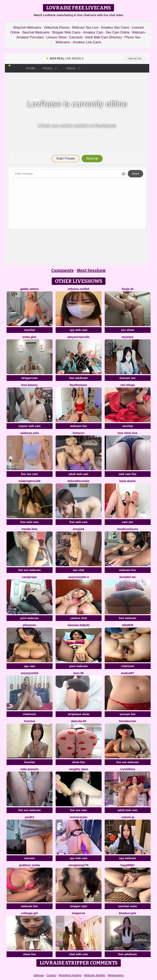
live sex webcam (29, 570)
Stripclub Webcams (27, 27)
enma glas (29, 337)
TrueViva (29, 721)
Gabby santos (29, 289)
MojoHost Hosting (70, 975)
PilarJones (29, 625)
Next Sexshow (91, 270)
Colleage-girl (29, 913)
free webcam (128, 618)
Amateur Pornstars (30, 37)
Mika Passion (30, 769)
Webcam (138, 32)
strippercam (29, 378)
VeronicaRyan (78, 817)
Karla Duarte (127, 481)
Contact (51, 975)
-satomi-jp (128, 817)
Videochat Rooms (57, 27)
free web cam (30, 522)
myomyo (128, 337)
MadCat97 (128, 673)
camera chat (78, 618)
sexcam (29, 858)
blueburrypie (128, 913)
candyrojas (29, 577)
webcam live (79, 426)
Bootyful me (127, 577)
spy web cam (78, 330)
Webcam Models (94, 975)
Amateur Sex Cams (115, 27)
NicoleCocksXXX (128, 529)
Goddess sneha (29, 865)
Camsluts (76, 37)
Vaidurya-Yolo (29, 433)
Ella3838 (128, 625)
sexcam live (128, 714)
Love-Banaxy (30, 385)
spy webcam (127, 858)
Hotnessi (78, 433)
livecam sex (128, 378)
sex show (127, 330)
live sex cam (30, 474)
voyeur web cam (30, 426)
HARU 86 (78, 673)
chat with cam (79, 954)
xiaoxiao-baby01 (79, 625)
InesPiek (78, 529)
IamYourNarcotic (79, 337)
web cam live (128, 474)
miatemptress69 (30, 481)
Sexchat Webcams (36, 32)
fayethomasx (78, 385)
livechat (29, 762)
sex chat (78, 570)
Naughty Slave (78, 769)
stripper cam (78, 906)
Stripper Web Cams (66, 32)
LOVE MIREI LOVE (127, 433)
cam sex (127, 522)
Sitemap (39, 975)
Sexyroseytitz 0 (78, 577)
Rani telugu (128, 385)
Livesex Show (56, 37)
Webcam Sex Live (85, 27)
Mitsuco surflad (78, 289)
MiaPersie (78, 913)
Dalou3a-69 (78, 721)
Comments (62, 270)
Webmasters (116, 975)
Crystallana (127, 769)
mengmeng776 (78, 865)
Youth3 (29, 817)
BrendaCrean (128, 721)
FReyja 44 (128, 289)
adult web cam (78, 474)
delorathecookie (78, 481)
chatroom (128, 666)
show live (78, 762)
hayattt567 (127, 865)
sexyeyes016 (29, 673)
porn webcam (29, 618)
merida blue (30, 529)
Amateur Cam (93, 32)
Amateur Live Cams (87, 42)
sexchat (29, 330)
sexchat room (127, 906)
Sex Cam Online (118, 32)
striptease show (78, 714)
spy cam (29, 666)
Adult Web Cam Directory (104, 37)
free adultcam (78, 378)
